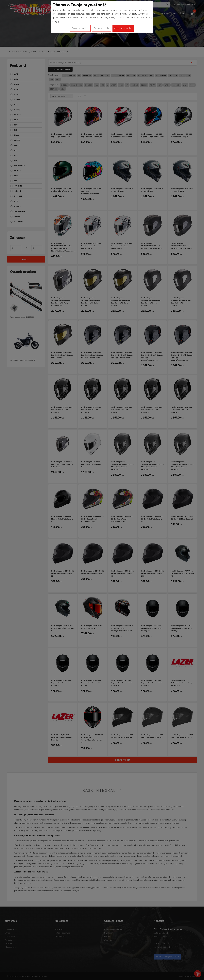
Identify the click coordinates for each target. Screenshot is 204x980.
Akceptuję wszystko (123, 28)
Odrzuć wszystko (102, 28)
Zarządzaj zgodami (80, 28)
